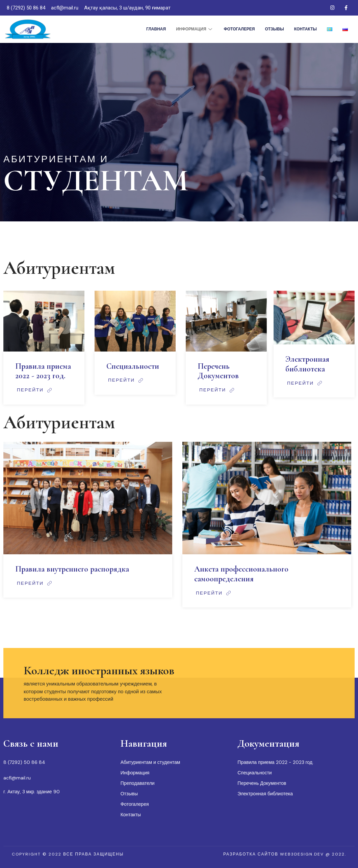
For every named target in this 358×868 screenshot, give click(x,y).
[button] (68, 854)
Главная (156, 29)
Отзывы (274, 29)
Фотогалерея (239, 29)
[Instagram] (332, 8)
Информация (195, 29)
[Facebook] (346, 8)
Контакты (305, 29)
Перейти (35, 390)
